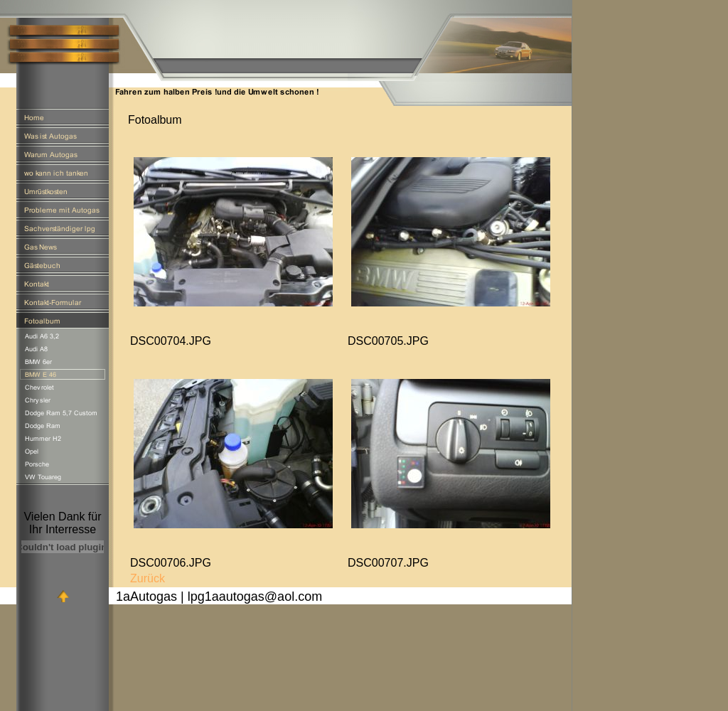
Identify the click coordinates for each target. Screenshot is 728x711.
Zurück (148, 578)
